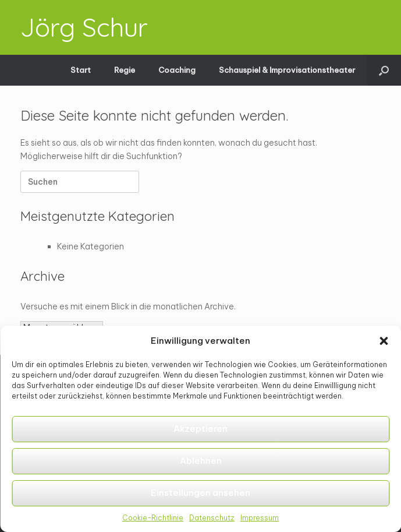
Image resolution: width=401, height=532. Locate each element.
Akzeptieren (201, 429)
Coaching (177, 70)
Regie (125, 70)
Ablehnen (201, 461)
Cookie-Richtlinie (153, 518)
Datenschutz (212, 518)
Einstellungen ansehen (201, 493)
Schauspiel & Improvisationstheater (287, 70)
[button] (384, 341)
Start (81, 70)
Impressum (260, 518)
